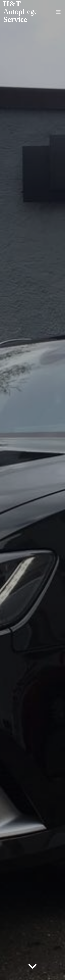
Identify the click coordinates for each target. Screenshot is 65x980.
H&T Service (20, 12)
